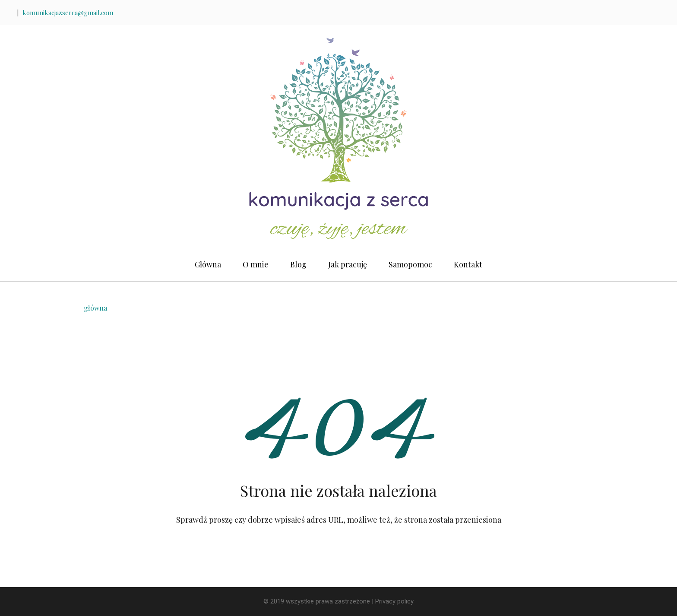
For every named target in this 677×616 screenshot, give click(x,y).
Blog (298, 264)
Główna (208, 264)
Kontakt (468, 264)
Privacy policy (394, 601)
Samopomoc (410, 264)
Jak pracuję (348, 264)
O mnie (256, 264)
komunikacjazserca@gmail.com (68, 13)
